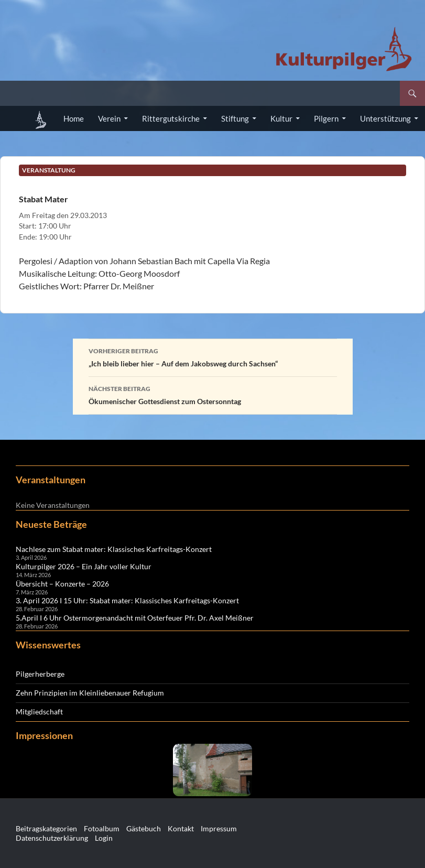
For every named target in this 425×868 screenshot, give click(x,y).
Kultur (281, 118)
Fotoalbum (102, 828)
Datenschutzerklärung (52, 838)
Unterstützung (385, 118)
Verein (109, 118)
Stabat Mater (43, 199)
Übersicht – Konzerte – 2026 (62, 584)
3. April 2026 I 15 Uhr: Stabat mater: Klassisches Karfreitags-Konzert (127, 600)
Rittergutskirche (171, 118)
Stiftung (235, 118)
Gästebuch (144, 828)
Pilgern (326, 118)
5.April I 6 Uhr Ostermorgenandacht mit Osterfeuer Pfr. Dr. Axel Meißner (135, 618)
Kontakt (181, 828)
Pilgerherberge (40, 674)
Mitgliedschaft (39, 712)
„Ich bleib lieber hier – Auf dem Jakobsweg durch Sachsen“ (213, 356)
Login (104, 838)
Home (74, 118)
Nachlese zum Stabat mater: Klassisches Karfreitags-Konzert (114, 549)
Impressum (219, 828)
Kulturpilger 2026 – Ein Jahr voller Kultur (84, 566)
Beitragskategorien (46, 828)
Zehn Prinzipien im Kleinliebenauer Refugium (90, 693)
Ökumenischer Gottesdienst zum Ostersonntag (213, 394)
